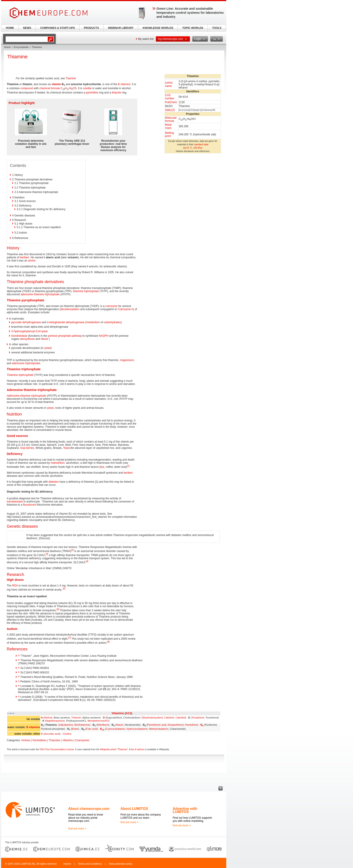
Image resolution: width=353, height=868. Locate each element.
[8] (108, 642)
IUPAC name (169, 84)
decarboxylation (70, 309)
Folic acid (91, 729)
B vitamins (124, 84)
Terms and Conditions (90, 864)
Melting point (169, 134)
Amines (26, 740)
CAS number (170, 97)
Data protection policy (121, 864)
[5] (64, 589)
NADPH (104, 336)
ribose (44, 339)
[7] (69, 638)
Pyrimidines (40, 740)
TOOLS (217, 28)
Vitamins (118, 713)
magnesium (127, 360)
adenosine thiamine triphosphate (40, 294)
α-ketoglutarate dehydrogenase (66, 322)
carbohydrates (112, 322)
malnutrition (58, 463)
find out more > (77, 829)
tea (102, 467)
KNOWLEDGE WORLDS (158, 28)
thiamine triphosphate (86, 291)
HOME (10, 28)
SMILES (170, 110)
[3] (47, 554)
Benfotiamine (82, 725)
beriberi (25, 257)
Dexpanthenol (176, 725)
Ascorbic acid (52, 734)
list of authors (138, 749)
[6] (58, 609)
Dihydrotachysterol (152, 718)
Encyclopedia (21, 47)
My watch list (146, 39)
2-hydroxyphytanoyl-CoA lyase (29, 331)
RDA (15, 586)
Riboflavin (103, 725)
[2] (72, 550)
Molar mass (168, 126)
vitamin (56, 84)
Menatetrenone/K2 (98, 721)
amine (32, 261)
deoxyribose (27, 339)
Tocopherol (198, 718)
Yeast (66, 448)
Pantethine (191, 725)
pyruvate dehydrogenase (26, 322)
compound (27, 88)
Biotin (75, 729)
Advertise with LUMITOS (185, 810)
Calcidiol (180, 718)
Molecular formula (171, 119)
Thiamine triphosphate (20, 375)
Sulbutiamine (66, 725)
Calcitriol (169, 718)
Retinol (48, 718)
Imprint (67, 864)
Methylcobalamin (159, 729)
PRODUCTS (91, 28)
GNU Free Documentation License (57, 749)
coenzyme (112, 306)
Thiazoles (54, 740)
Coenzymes (82, 740)
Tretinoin (76, 718)
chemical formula (50, 88)
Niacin (120, 725)
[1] (128, 466)
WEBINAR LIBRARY (121, 28)
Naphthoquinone (55, 721)
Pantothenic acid (157, 725)
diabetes (53, 482)
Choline (67, 734)
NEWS (27, 28)
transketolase (19, 336)
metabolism (93, 322)
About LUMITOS (134, 809)
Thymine (71, 78)
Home (7, 47)
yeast (48, 348)
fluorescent (30, 505)
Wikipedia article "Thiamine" (114, 749)
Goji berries (27, 448)
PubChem (171, 102)
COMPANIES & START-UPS (57, 28)
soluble (87, 88)
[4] (87, 561)
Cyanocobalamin (115, 729)
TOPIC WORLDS (193, 28)
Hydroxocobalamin (137, 729)
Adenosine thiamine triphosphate (26, 396)
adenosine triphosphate (26, 363)
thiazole (116, 93)
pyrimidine (92, 93)
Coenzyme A (125, 309)
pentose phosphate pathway (65, 336)
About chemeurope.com (89, 809)
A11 (129, 713)
